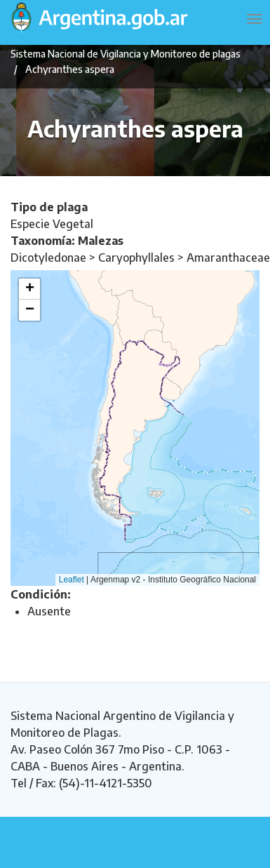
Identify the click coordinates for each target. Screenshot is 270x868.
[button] (29, 289)
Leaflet (72, 580)
